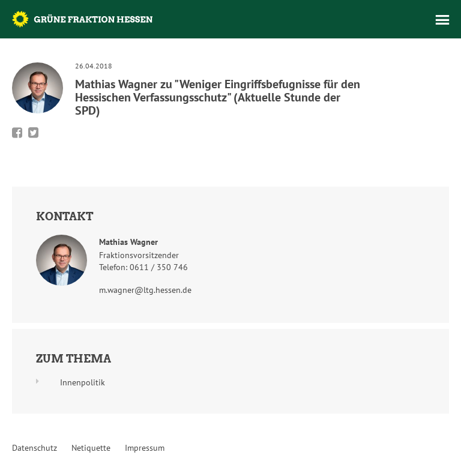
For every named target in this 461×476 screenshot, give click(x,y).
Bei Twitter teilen (33, 133)
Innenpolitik (83, 382)
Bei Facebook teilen (17, 133)
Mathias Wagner (128, 242)
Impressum (145, 448)
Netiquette (91, 448)
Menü (442, 20)
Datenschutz (35, 448)
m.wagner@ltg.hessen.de (145, 290)
